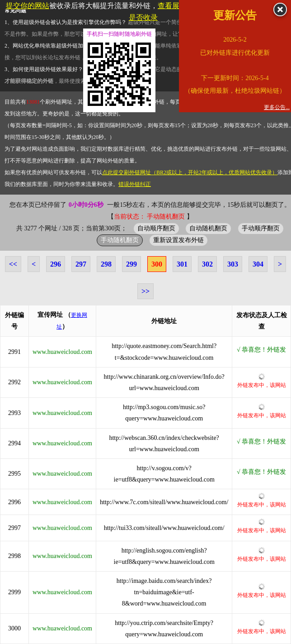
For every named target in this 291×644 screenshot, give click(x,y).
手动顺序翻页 (261, 228)
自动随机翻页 (208, 228)
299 (131, 264)
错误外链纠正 (135, 184)
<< (13, 264)
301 (182, 264)
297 (81, 264)
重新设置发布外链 (178, 240)
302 (207, 264)
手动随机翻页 (120, 240)
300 (157, 264)
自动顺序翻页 (156, 228)
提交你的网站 (28, 6)
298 (106, 264)
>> (145, 291)
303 (233, 264)
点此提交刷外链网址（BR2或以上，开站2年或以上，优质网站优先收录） (190, 172)
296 (56, 264)
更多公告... (277, 107)
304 (258, 264)
